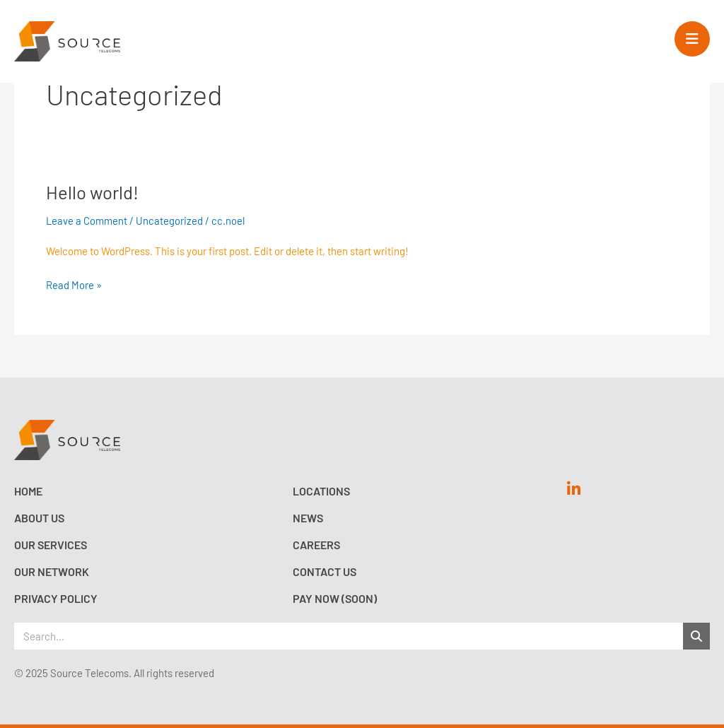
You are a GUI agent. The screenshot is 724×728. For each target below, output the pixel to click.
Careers (316, 545)
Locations (321, 491)
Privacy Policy (56, 598)
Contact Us (325, 571)
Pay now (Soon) (335, 598)
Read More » (74, 283)
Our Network (52, 571)
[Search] (696, 636)
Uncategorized (170, 221)
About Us (39, 518)
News (308, 518)
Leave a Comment (87, 221)
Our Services (51, 545)
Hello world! (93, 192)
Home (28, 491)
